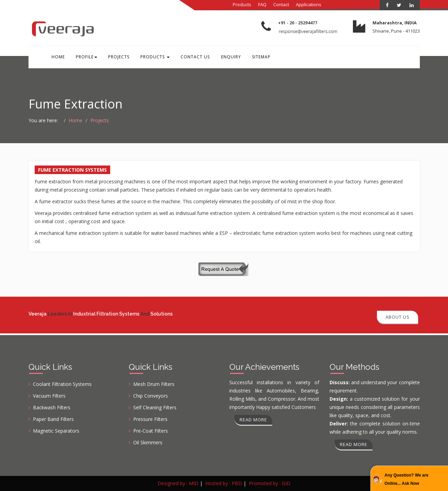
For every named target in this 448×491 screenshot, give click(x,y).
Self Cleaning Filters (155, 407)
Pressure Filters (150, 419)
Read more (253, 420)
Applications (309, 4)
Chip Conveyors (151, 396)
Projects (117, 58)
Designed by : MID (178, 483)
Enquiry (227, 58)
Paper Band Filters (53, 419)
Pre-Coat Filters (151, 431)
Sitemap (256, 58)
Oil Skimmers (148, 442)
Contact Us (192, 58)
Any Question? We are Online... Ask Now (406, 479)
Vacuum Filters (49, 396)
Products (242, 4)
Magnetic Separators (56, 431)
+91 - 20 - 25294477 (298, 23)
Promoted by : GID (270, 483)
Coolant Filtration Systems (62, 384)
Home (58, 58)
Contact (281, 4)
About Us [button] (398, 317)
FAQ (262, 4)
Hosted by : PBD (224, 483)
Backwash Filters (52, 407)
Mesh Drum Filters (154, 384)
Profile (85, 58)
